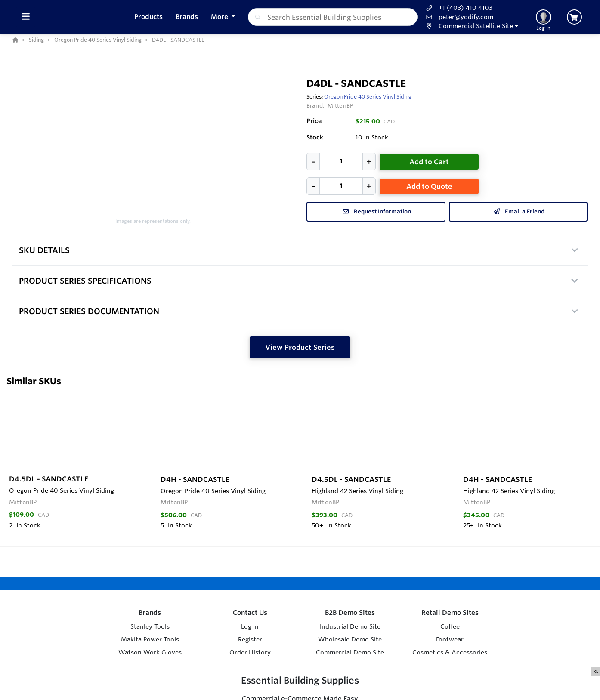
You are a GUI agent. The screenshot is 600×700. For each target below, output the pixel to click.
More (220, 17)
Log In (250, 626)
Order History (250, 652)
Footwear (450, 639)
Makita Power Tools (150, 639)
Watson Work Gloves (150, 652)
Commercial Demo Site (350, 652)
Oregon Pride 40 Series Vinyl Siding (368, 96)
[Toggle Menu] (26, 17)
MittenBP (340, 105)
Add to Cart (429, 162)
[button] (471, 26)
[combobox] (333, 17)
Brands (150, 612)
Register (250, 639)
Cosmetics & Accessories (450, 652)
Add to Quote (429, 186)
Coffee (450, 626)
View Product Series (300, 347)
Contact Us (250, 612)
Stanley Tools (150, 626)
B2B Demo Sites (350, 612)
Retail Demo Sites (450, 612)
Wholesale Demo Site (350, 639)
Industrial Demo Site (350, 626)
